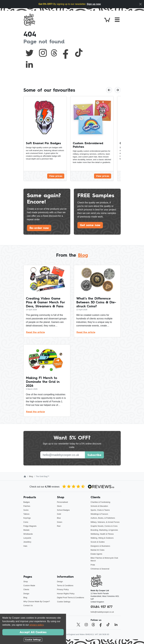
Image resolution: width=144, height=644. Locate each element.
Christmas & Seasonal (100, 569)
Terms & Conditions (65, 585)
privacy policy (36, 625)
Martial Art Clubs (98, 550)
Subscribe (94, 455)
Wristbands (28, 534)
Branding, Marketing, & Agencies (104, 530)
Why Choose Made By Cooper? (37, 601)
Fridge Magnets (30, 526)
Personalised (62, 502)
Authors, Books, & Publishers (103, 518)
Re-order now (39, 228)
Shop (26, 582)
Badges (27, 502)
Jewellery (27, 542)
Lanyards (27, 538)
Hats (25, 546)
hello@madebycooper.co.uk (102, 612)
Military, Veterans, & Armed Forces (105, 522)
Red (59, 526)
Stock (59, 506)
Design (26, 594)
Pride (93, 565)
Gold (59, 514)
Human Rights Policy (66, 594)
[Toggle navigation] (117, 20)
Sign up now (94, 4)
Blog (83, 255)
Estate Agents (96, 554)
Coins (26, 522)
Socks (26, 510)
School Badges (63, 510)
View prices (56, 176)
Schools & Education (99, 506)
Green (60, 522)
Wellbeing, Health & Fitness (102, 534)
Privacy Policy (63, 589)
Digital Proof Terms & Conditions (71, 598)
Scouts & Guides (98, 542)
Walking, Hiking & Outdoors (102, 538)
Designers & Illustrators (100, 546)
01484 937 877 (102, 607)
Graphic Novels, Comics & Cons (104, 526)
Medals (26, 530)
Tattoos (26, 514)
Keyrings (27, 518)
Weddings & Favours (99, 514)
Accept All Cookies (33, 632)
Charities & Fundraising (100, 502)
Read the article (35, 332)
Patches (27, 506)
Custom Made (29, 585)
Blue (59, 518)
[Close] (140, 4)
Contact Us (28, 605)
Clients (26, 589)
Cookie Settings (64, 602)
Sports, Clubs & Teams (100, 510)
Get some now (90, 225)
